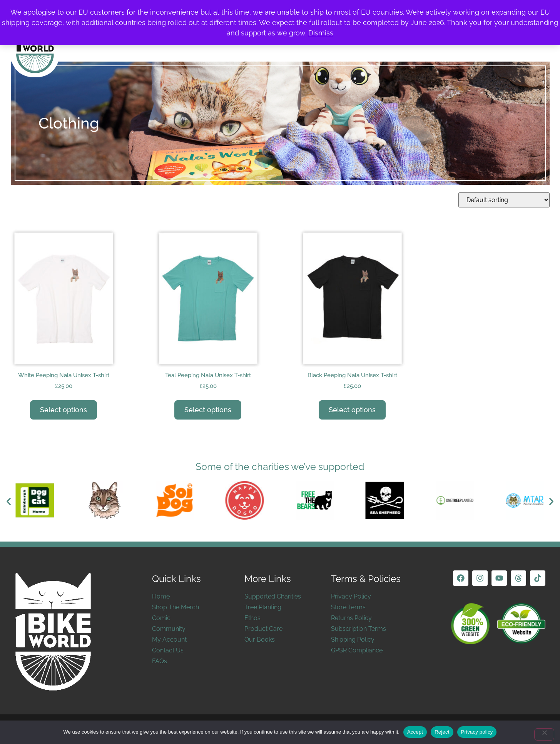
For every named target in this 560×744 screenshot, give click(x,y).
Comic (161, 618)
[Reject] (544, 734)
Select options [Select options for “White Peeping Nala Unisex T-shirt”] (64, 410)
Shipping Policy (353, 640)
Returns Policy (351, 618)
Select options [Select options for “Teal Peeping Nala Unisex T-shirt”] (208, 410)
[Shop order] (504, 200)
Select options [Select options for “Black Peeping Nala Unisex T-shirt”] (352, 410)
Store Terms (348, 607)
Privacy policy (477, 732)
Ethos (252, 618)
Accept (415, 732)
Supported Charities (273, 596)
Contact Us (168, 650)
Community (169, 629)
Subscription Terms (359, 629)
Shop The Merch (176, 607)
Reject (442, 732)
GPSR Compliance (357, 650)
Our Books (260, 640)
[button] (9, 502)
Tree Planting (263, 607)
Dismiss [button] (321, 33)
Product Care (263, 629)
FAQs (160, 661)
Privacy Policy (351, 596)
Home (161, 596)
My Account (169, 640)
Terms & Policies (366, 579)
